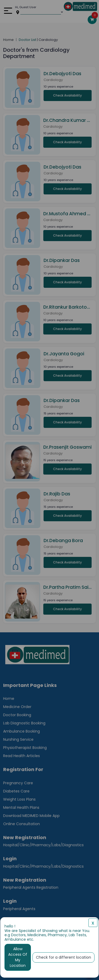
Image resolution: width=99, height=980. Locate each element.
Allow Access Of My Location (18, 957)
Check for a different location (63, 957)
